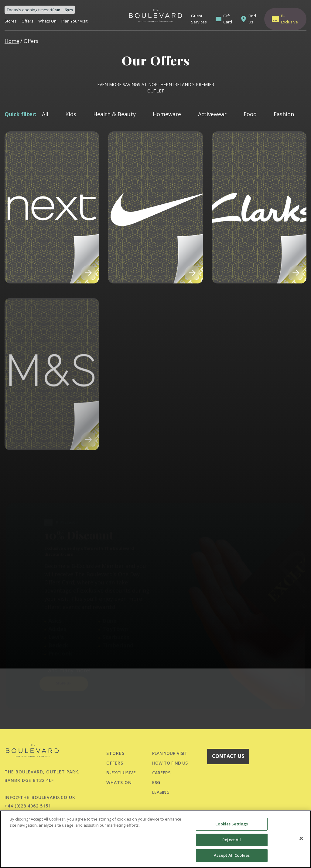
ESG (156, 782)
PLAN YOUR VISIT (170, 753)
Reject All (232, 840)
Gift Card (228, 19)
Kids (71, 114)
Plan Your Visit (74, 21)
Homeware (167, 114)
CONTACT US (228, 756)
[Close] (301, 838)
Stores (11, 21)
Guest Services (199, 19)
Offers (27, 21)
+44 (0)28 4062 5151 (28, 806)
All (45, 114)
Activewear (212, 114)
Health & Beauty (114, 114)
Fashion (284, 114)
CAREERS (161, 773)
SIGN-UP (64, 667)
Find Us (252, 19)
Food (250, 114)
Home (12, 41)
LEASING (161, 792)
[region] (155, 839)
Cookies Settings (232, 824)
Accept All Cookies (232, 855)
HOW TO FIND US (170, 763)
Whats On (47, 21)
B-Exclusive (289, 19)
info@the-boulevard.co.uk (40, 797)
